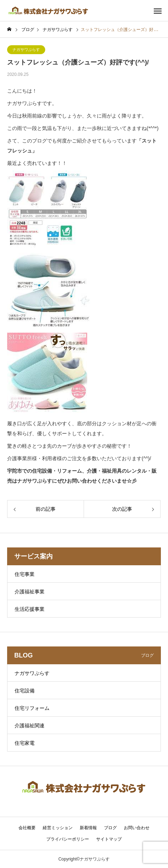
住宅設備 (25, 691)
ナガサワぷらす (26, 50)
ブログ (110, 828)
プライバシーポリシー (68, 839)
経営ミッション (58, 828)
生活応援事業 (30, 609)
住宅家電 (25, 743)
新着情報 (88, 828)
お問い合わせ (137, 828)
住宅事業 (25, 574)
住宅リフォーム (32, 708)
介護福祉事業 (30, 592)
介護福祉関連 (30, 726)
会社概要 (27, 828)
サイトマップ (109, 839)
